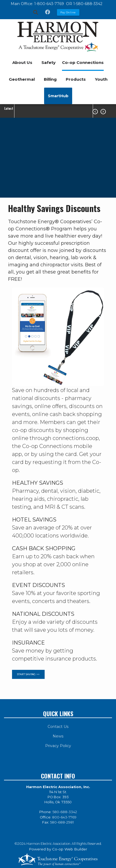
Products (76, 79)
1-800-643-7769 (50, 4)
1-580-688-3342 (88, 4)
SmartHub (58, 96)
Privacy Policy (58, 746)
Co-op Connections (83, 62)
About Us (22, 62)
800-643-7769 (64, 817)
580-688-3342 (65, 812)
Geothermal (22, 79)
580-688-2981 (62, 822)
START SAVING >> (28, 675)
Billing (50, 79)
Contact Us (58, 727)
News (58, 736)
